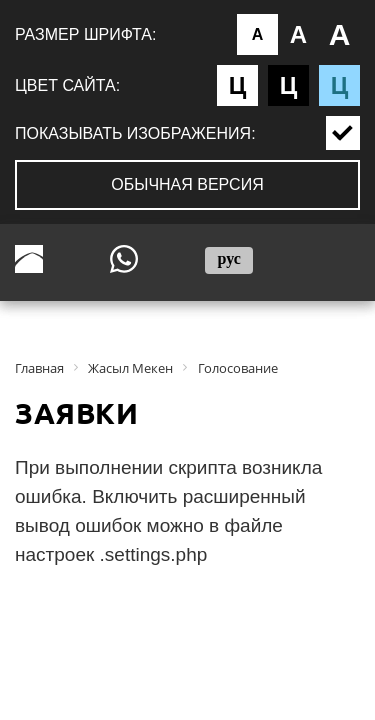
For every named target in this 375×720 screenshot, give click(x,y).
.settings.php (154, 554)
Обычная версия (187, 184)
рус (228, 258)
